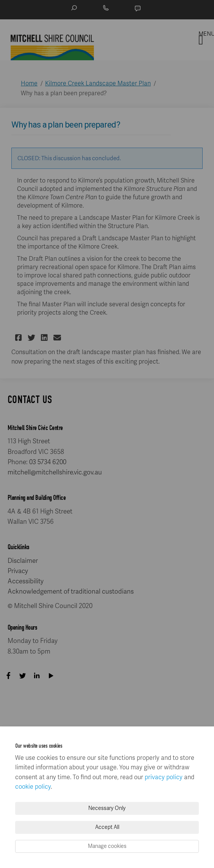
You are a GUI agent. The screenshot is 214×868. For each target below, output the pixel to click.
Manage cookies (107, 846)
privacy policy (164, 777)
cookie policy (33, 787)
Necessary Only (107, 808)
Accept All (107, 827)
